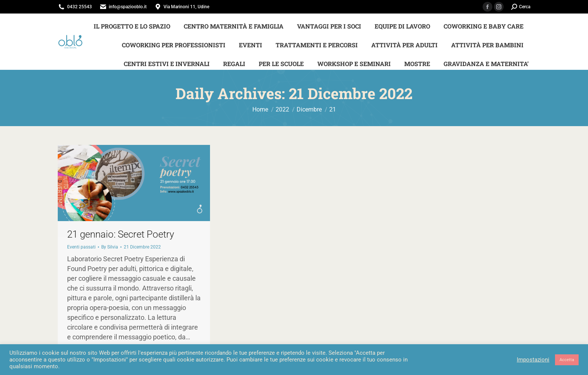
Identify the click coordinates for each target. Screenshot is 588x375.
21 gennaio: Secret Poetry (121, 234)
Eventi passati (81, 247)
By (110, 247)
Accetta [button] (567, 360)
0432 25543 (79, 7)
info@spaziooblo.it (128, 7)
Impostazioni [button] (533, 360)
